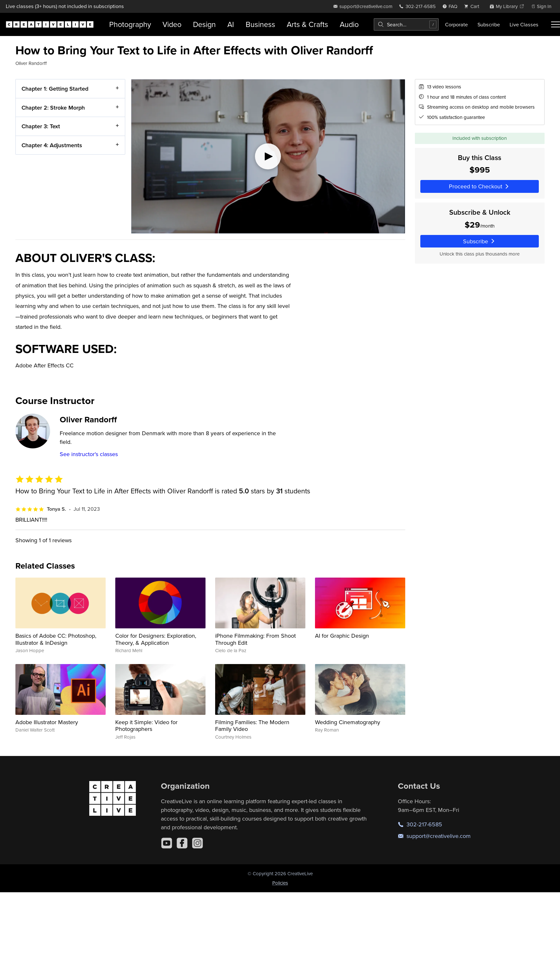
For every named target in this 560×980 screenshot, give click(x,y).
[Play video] (268, 156)
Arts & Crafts (307, 24)
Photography (130, 24)
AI (231, 24)
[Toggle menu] (556, 24)
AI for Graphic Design (342, 636)
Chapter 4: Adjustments (52, 145)
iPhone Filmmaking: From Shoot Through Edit (255, 639)
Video (172, 24)
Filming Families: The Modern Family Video (252, 726)
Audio (349, 24)
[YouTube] (167, 843)
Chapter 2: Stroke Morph (53, 108)
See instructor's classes (89, 454)
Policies (280, 883)
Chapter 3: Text (41, 126)
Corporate (456, 24)
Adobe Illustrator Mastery (47, 722)
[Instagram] (197, 843)
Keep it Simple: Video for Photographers (146, 726)
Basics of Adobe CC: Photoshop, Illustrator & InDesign (56, 639)
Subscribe (489, 24)
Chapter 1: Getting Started (55, 89)
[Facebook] (182, 843)
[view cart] (473, 6)
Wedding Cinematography (348, 722)
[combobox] (406, 24)
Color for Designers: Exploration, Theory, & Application (156, 639)
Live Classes (524, 24)
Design (204, 24)
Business (260, 24)
